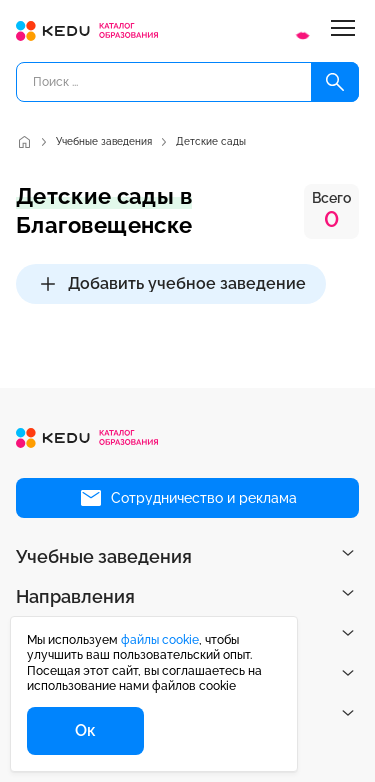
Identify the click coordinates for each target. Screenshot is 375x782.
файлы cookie (160, 640)
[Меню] (343, 31)
